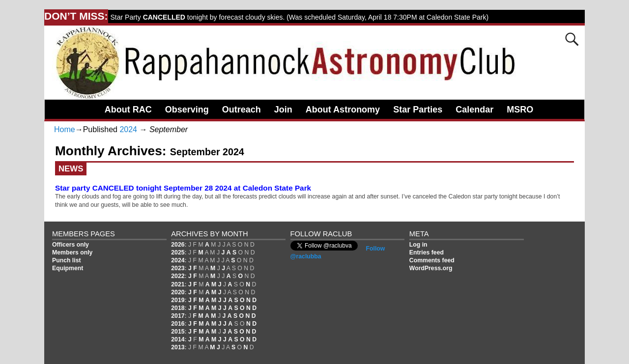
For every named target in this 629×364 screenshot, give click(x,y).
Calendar (474, 110)
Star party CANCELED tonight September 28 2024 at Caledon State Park (183, 188)
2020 (178, 292)
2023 (178, 268)
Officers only (71, 245)
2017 (178, 316)
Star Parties (418, 110)
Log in (418, 245)
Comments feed (432, 260)
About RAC (128, 110)
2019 (178, 300)
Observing (187, 110)
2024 (128, 129)
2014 (178, 339)
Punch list (67, 260)
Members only (72, 252)
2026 (178, 245)
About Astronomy (343, 110)
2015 (178, 332)
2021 (178, 284)
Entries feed (427, 252)
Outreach (242, 110)
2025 (178, 252)
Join (283, 110)
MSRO (520, 110)
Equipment (68, 268)
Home (65, 129)
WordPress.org (431, 268)
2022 (178, 276)
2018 (178, 308)
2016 (178, 324)
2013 (178, 347)
